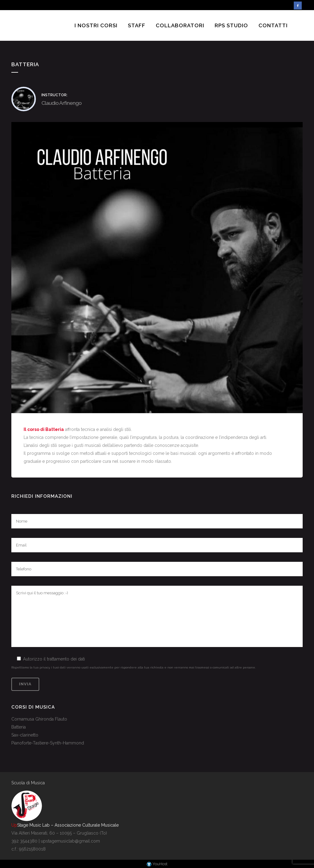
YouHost (157, 864)
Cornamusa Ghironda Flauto (39, 719)
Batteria (19, 727)
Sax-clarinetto (25, 735)
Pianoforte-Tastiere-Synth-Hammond (48, 743)
